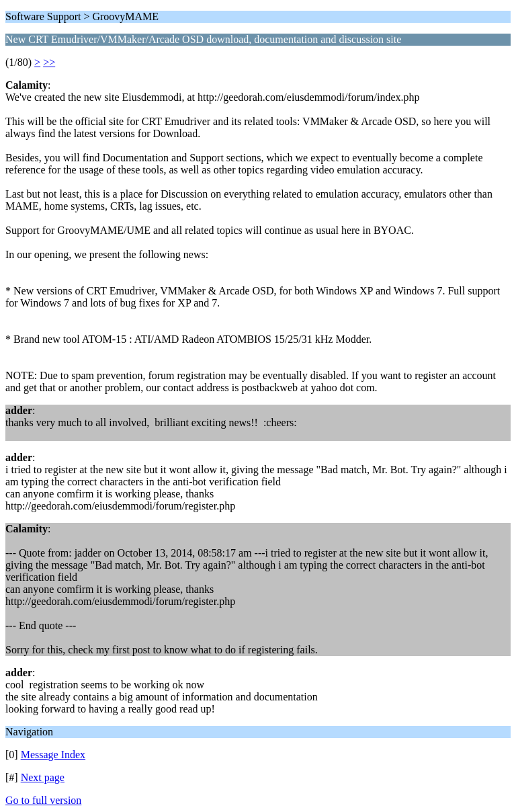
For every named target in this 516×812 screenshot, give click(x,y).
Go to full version (43, 800)
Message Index (53, 755)
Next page (43, 777)
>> (49, 62)
